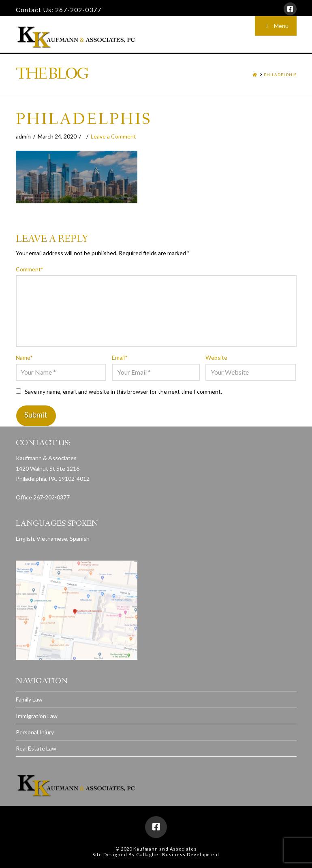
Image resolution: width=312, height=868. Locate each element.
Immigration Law (37, 716)
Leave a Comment (113, 136)
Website (216, 357)
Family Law (29, 699)
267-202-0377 (78, 10)
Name (24, 357)
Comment (30, 269)
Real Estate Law (36, 748)
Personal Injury (35, 732)
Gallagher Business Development (178, 854)
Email (120, 357)
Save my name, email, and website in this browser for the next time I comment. (123, 391)
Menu (276, 26)
